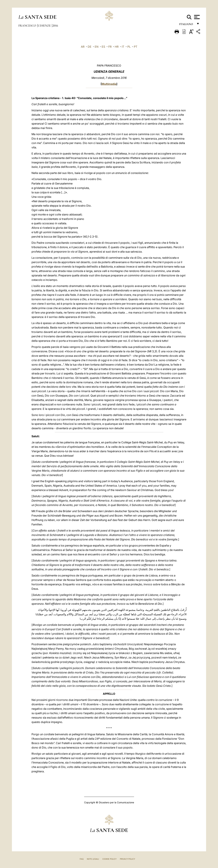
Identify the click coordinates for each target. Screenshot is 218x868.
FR (110, 47)
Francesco (28, 26)
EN (97, 47)
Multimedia (109, 84)
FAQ (82, 859)
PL (129, 47)
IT (123, 47)
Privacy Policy (127, 859)
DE (90, 47)
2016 (55, 26)
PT (136, 47)
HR (117, 47)
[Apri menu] (196, 17)
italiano (187, 25)
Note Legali (93, 859)
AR (83, 47)
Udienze (45, 26)
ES (103, 47)
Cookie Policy (109, 859)
